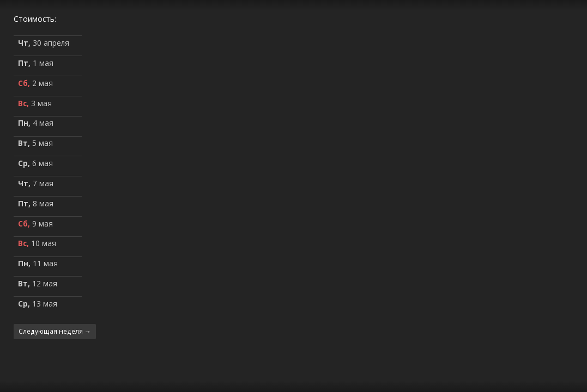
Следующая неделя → (55, 331)
